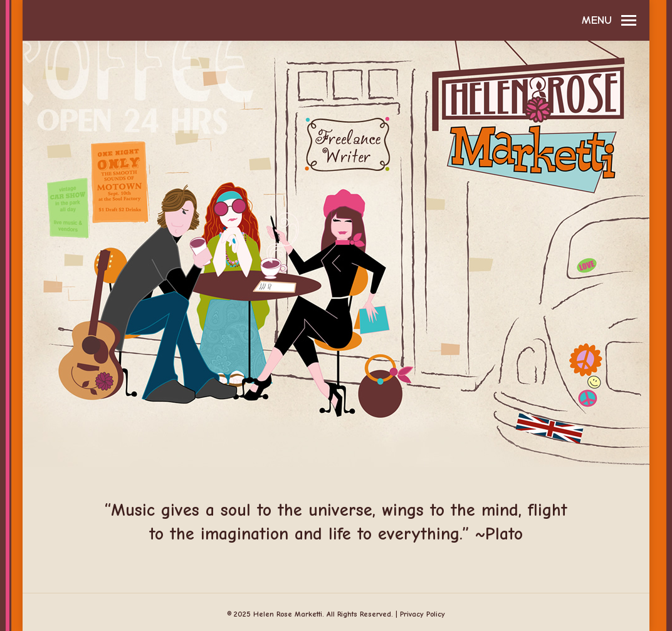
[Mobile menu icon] (609, 21)
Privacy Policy (423, 614)
